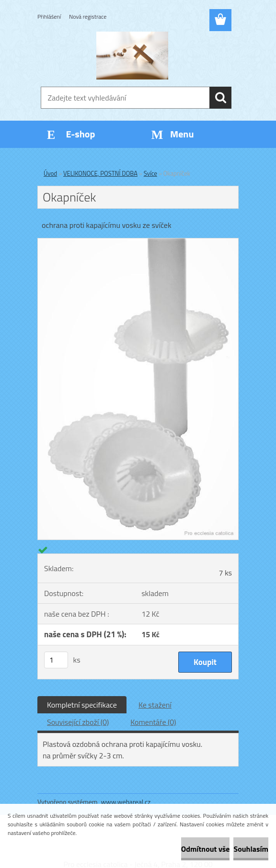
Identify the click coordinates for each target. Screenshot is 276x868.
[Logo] (132, 56)
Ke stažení (155, 705)
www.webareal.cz (126, 802)
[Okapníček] (138, 242)
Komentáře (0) (153, 722)
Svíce (150, 173)
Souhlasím (251, 849)
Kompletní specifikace (82, 705)
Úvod (50, 173)
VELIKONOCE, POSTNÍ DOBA (100, 173)
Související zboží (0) (78, 722)
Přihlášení (49, 17)
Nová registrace (88, 17)
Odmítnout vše (206, 849)
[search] (220, 98)
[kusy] (56, 660)
